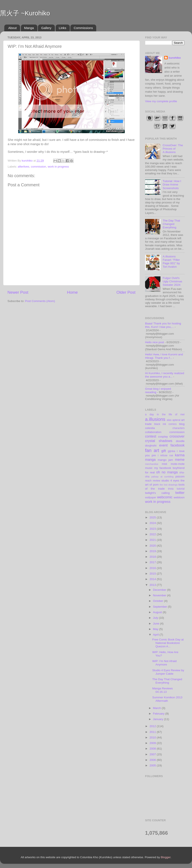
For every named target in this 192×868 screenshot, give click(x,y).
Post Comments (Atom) (40, 301)
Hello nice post (155, 342)
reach (148, 481)
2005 (153, 765)
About (12, 28)
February (159, 714)
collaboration (153, 432)
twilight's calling (157, 493)
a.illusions (155, 419)
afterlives (23, 167)
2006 (153, 760)
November (160, 595)
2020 (153, 546)
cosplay (163, 437)
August (158, 612)
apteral (176, 420)
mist (164, 464)
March (157, 708)
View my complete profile (161, 101)
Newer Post (18, 292)
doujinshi (151, 446)
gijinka (172, 451)
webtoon (179, 497)
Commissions (83, 28)
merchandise (152, 464)
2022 (153, 534)
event (163, 445)
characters (178, 428)
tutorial (181, 489)
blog (182, 424)
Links (63, 28)
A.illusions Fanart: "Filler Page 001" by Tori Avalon (171, 262)
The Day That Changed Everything (171, 224)
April (156, 635)
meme (180, 460)
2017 (153, 562)
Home (72, 292)
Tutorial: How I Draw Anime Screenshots (172, 185)
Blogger (166, 857)
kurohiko (175, 58)
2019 (153, 551)
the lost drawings (169, 485)
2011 (153, 732)
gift (164, 451)
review (156, 481)
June (156, 624)
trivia (171, 489)
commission (39, 167)
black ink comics (165, 424)
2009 (153, 743)
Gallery (46, 28)
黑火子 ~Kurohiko (25, 13)
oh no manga (167, 472)
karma (180, 455)
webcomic (165, 497)
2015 (153, 574)
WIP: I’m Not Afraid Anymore (164, 663)
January (159, 719)
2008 (153, 749)
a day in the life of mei (165, 414)
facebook (177, 445)
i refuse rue (166, 455)
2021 (153, 540)
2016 (153, 568)
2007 (153, 754)
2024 (153, 523)
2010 (153, 737)
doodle (180, 441)
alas (169, 420)
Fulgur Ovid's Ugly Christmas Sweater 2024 (172, 281)
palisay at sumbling (163, 477)
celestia (150, 428)
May (156, 629)
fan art (152, 450)
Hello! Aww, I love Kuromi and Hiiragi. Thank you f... (164, 356)
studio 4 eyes (170, 481)
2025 (153, 517)
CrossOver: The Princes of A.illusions (173, 149)
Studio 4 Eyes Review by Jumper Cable (168, 672)
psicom (180, 476)
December (160, 590)
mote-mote (178, 464)
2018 (153, 557)
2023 (153, 529)
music (149, 468)
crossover (177, 436)
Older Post (126, 292)
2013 (153, 585)
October (159, 601)
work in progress (58, 167)
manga (150, 460)
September (160, 607)
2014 (153, 579)
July (156, 618)
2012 (153, 726)
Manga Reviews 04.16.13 (163, 690)
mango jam (165, 460)
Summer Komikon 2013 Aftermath (167, 699)
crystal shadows (159, 441)
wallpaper (151, 497)
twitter (180, 493)
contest (151, 436)
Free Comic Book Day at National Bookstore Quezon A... (168, 643)
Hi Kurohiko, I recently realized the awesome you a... (165, 375)
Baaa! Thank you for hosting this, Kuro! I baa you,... (163, 325)
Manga (29, 28)
